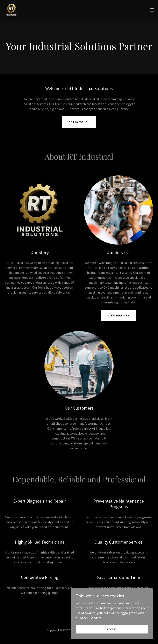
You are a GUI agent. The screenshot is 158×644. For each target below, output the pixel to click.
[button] (152, 10)
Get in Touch (79, 122)
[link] (12, 10)
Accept (112, 638)
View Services (119, 315)
